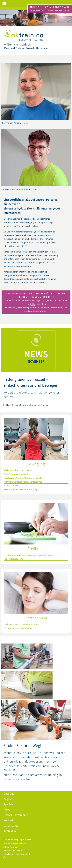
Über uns (9, 794)
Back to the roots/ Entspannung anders (22, 624)
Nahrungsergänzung (13, 559)
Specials (8, 804)
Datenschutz (11, 825)
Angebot (8, 799)
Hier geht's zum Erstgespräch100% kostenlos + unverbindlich (49, 9)
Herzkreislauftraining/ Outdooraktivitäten (24, 478)
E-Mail (33, 304)
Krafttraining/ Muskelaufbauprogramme (23, 482)
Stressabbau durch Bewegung (18, 628)
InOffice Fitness (11, 486)
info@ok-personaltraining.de (17, 854)
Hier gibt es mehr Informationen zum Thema (26, 405)
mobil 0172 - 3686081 (13, 850)
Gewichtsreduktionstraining (17, 474)
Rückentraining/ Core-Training (18, 470)
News (7, 810)
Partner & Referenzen (16, 815)
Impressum (10, 831)
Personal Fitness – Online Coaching (20, 489)
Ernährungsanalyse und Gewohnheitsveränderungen (29, 555)
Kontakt (8, 820)
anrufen (58, 300)
